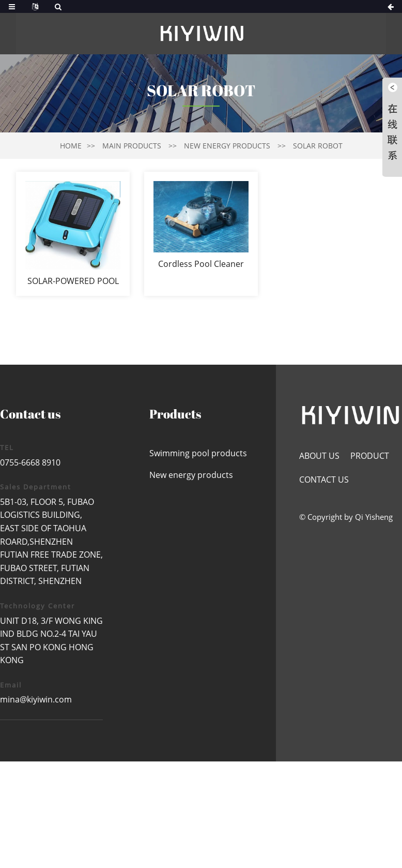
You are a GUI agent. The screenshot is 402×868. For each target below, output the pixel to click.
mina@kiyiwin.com (36, 699)
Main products (132, 146)
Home (71, 146)
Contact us (324, 480)
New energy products (227, 146)
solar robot (318, 146)
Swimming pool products (198, 453)
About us (319, 456)
